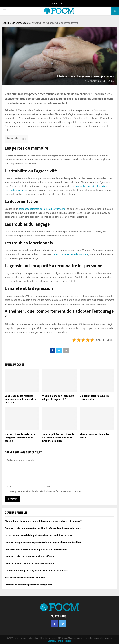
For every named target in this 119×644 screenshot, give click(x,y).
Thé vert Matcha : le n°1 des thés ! (95, 436)
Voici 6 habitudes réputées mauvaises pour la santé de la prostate (21, 399)
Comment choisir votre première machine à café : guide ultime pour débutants (43, 528)
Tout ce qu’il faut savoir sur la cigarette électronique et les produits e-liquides (58, 438)
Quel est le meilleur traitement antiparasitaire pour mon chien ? (36, 549)
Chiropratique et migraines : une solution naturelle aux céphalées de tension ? (43, 521)
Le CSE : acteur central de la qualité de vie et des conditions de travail (39, 535)
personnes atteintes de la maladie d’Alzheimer (42, 209)
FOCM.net (6, 23)
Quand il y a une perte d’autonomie (71, 254)
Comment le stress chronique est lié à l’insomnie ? (29, 564)
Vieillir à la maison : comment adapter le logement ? (58, 398)
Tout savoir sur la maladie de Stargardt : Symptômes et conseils (20, 438)
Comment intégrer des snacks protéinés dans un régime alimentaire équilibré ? (43, 542)
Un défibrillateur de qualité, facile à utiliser (95, 398)
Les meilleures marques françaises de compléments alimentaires (37, 571)
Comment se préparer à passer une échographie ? (29, 585)
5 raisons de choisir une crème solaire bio (25, 578)
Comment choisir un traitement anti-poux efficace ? (30, 556)
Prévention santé (21, 23)
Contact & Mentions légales (59, 641)
